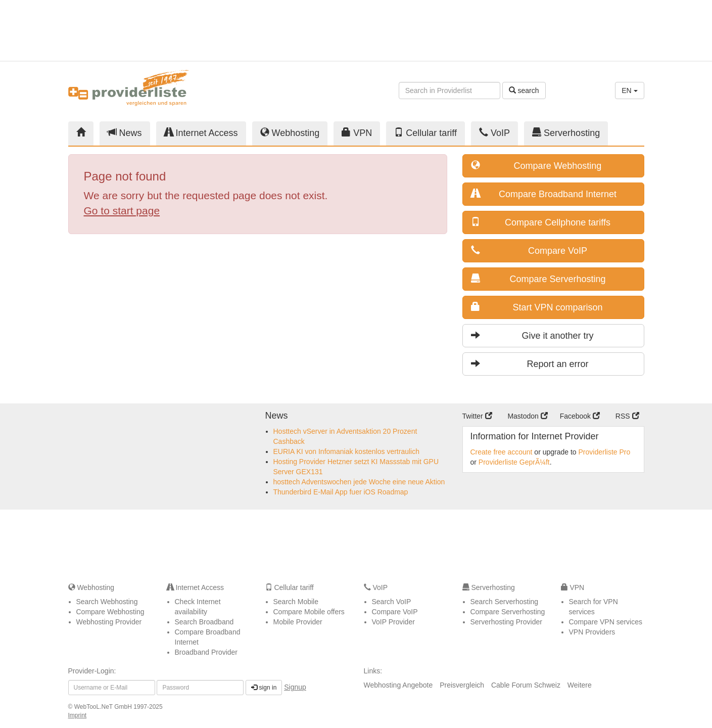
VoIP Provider (393, 622)
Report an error (530, 364)
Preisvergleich (462, 685)
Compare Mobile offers (309, 612)
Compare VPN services (606, 622)
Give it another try (532, 335)
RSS (627, 416)
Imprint (78, 715)
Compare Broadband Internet (544, 194)
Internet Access (201, 133)
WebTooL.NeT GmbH (104, 707)
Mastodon (527, 416)
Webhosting (290, 133)
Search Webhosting (107, 602)
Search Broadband (204, 622)
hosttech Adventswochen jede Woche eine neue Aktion (359, 482)
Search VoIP (392, 602)
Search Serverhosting (505, 602)
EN (629, 90)
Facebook (580, 416)
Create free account (502, 452)
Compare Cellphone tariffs (541, 222)
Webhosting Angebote (398, 685)
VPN (357, 133)
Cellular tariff (425, 133)
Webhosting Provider (109, 622)
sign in (264, 688)
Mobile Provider (298, 622)
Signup (295, 687)
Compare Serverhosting (538, 279)
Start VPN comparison (537, 307)
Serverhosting (566, 133)
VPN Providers (592, 632)
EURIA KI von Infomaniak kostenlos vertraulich (346, 451)
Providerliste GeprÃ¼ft (514, 462)
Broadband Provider (206, 652)
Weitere (580, 685)
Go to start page (122, 211)
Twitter (477, 416)
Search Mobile (296, 602)
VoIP (494, 133)
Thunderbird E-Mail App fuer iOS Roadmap (341, 492)
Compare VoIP (529, 251)
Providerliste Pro (605, 452)
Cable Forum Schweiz (526, 685)
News (125, 133)
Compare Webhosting (536, 166)
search (524, 90)
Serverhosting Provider (506, 622)
